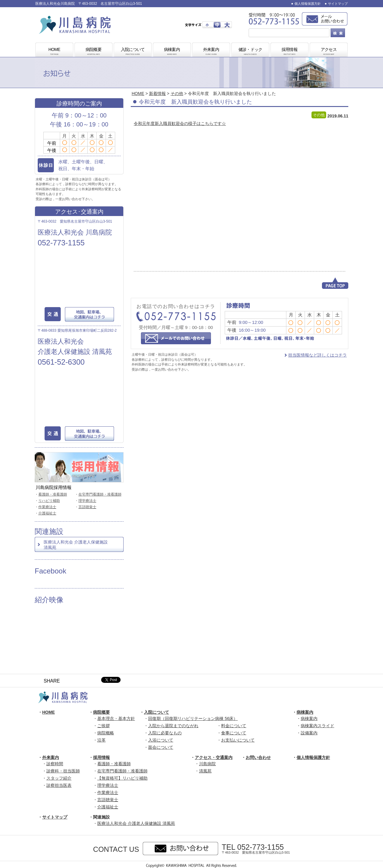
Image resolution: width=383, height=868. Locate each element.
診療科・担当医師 (63, 771)
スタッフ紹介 (59, 778)
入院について (133, 52)
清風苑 (205, 771)
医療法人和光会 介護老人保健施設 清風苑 (76, 545)
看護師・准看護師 (53, 494)
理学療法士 (87, 501)
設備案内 (309, 733)
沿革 (101, 740)
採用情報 (290, 52)
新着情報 (157, 93)
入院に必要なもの (165, 733)
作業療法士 (47, 507)
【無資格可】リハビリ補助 (122, 778)
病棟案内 (172, 52)
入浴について (161, 740)
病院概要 (94, 52)
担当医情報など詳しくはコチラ (317, 355)
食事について (234, 733)
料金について (234, 726)
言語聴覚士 (87, 507)
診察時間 (55, 764)
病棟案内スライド (317, 726)
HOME (54, 52)
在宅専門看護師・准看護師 (100, 494)
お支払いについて (238, 740)
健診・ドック (250, 52)
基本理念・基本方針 (116, 718)
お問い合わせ (258, 757)
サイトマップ (338, 4)
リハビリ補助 (49, 501)
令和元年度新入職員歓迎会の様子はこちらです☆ (180, 123)
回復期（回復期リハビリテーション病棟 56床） (193, 718)
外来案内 (211, 52)
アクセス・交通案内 (214, 757)
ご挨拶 (104, 726)
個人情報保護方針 (308, 4)
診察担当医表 (59, 785)
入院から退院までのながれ (173, 726)
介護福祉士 (47, 513)
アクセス (329, 52)
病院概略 (106, 733)
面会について (161, 747)
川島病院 (207, 764)
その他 (177, 93)
